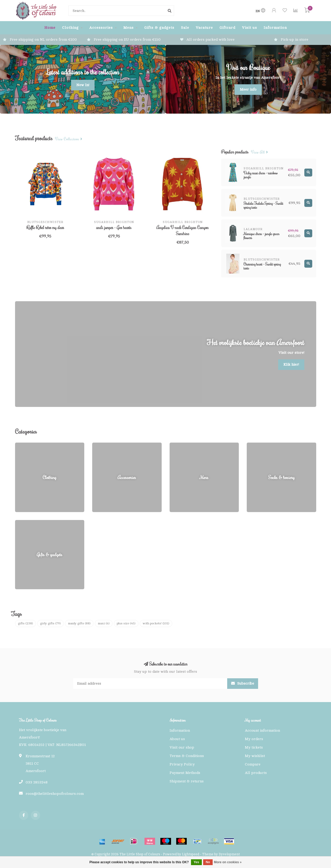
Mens (129, 28)
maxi (104, 623)
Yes (196, 862)
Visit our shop (182, 747)
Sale (185, 28)
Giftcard (227, 28)
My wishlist (255, 756)
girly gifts (50, 623)
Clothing (70, 28)
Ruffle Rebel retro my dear (45, 228)
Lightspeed (191, 854)
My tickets (254, 747)
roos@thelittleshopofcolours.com (55, 794)
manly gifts (79, 623)
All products (256, 773)
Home (50, 28)
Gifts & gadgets (159, 28)
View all (260, 152)
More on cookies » (228, 862)
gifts (25, 623)
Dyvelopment (229, 854)
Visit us (250, 28)
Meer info (248, 89)
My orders (254, 739)
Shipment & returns (187, 781)
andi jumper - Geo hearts (114, 228)
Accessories (101, 28)
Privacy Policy (182, 764)
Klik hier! (291, 365)
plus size (126, 623)
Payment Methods (185, 773)
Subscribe (243, 683)
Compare (253, 764)
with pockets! (156, 623)
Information (275, 28)
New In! (83, 85)
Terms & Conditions (187, 756)
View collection (69, 139)
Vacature (204, 28)
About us (177, 739)
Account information (262, 730)
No (208, 862)
